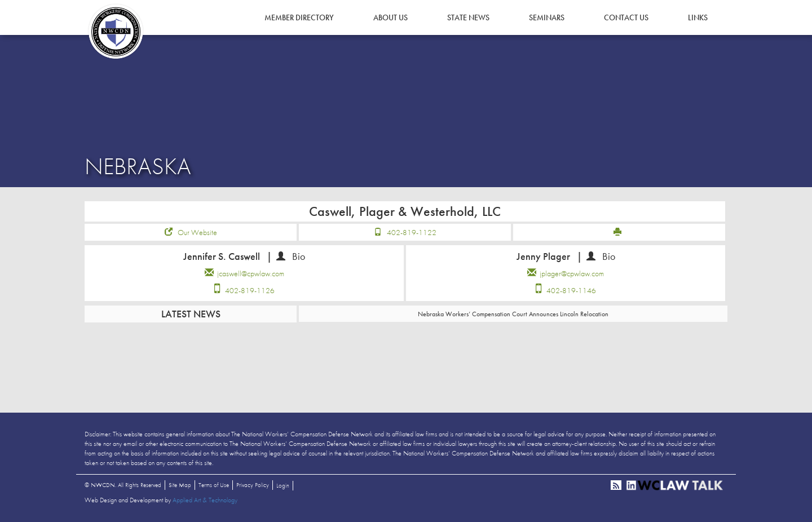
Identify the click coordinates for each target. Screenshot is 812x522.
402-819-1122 (412, 232)
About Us (390, 17)
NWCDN (116, 32)
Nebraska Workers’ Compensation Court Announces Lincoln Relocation (513, 314)
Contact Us (626, 17)
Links (698, 17)
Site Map (180, 485)
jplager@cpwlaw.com (572, 273)
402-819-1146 (571, 290)
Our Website (197, 232)
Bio (299, 256)
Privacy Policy (253, 485)
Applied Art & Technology (205, 500)
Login (283, 485)
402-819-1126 (250, 290)
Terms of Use (214, 485)
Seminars (547, 17)
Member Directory (299, 17)
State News (468, 17)
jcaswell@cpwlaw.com (251, 273)
